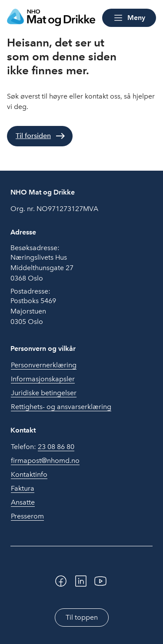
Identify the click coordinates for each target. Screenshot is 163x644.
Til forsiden (33, 136)
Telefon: (43, 447)
